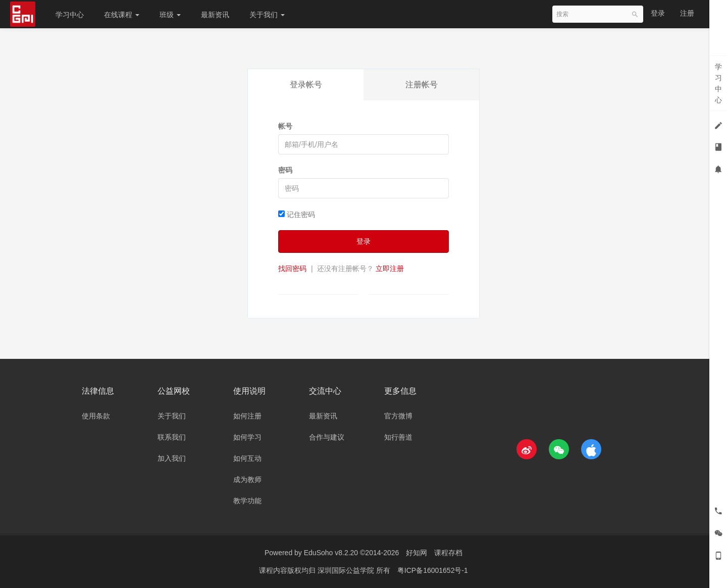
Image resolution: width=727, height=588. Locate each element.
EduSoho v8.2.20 (331, 553)
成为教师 (247, 479)
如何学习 (247, 437)
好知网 (417, 553)
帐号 (285, 126)
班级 (170, 15)
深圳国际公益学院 (347, 570)
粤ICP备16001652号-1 (433, 570)
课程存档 (448, 553)
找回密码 (292, 269)
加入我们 (172, 458)
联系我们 (172, 437)
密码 (285, 170)
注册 (687, 13)
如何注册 (247, 416)
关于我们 (267, 15)
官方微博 (398, 416)
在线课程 (122, 15)
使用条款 (96, 416)
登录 (658, 13)
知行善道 (398, 437)
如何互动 (247, 458)
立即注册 (390, 269)
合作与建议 (327, 437)
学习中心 (70, 15)
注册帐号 (422, 85)
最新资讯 (215, 15)
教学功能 (247, 501)
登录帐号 (306, 85)
